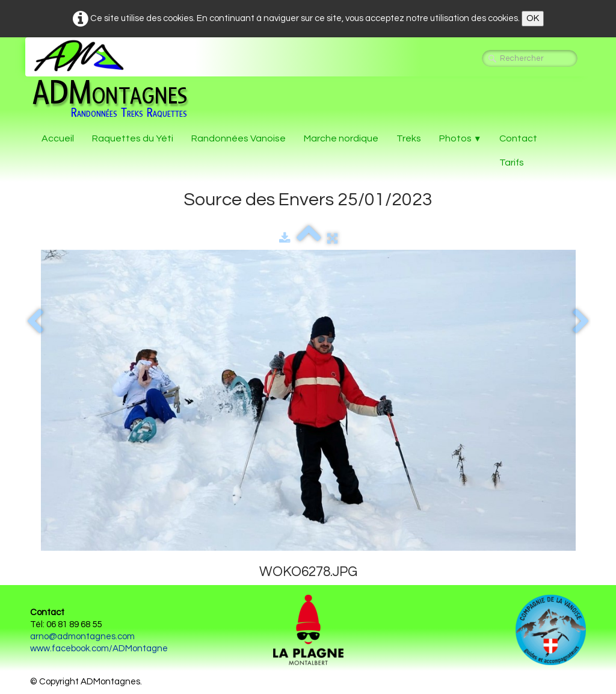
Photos (460, 138)
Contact (518, 138)
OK (533, 18)
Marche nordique (341, 138)
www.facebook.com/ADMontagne (99, 649)
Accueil (58, 138)
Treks (409, 138)
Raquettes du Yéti (133, 138)
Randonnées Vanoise (239, 138)
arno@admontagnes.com (82, 637)
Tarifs (512, 163)
